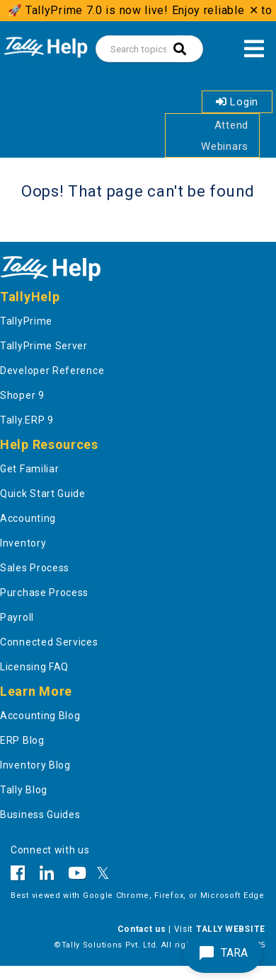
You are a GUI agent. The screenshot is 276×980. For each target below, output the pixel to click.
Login (237, 102)
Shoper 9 (22, 395)
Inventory (23, 543)
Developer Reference (52, 371)
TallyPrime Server (44, 346)
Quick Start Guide (43, 494)
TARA (223, 953)
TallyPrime (26, 321)
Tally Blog (24, 790)
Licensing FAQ (34, 667)
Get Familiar (29, 469)
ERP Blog (22, 740)
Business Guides (40, 815)
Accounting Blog (40, 716)
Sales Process (35, 568)
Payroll (17, 617)
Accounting (28, 518)
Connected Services (49, 642)
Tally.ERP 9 (27, 420)
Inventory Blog (35, 765)
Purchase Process (44, 593)
